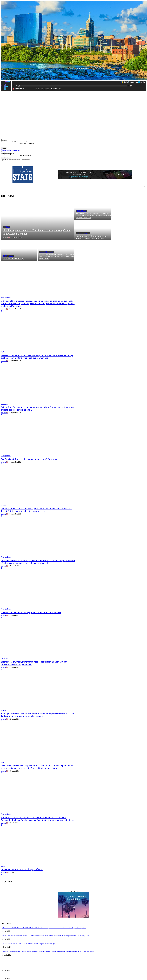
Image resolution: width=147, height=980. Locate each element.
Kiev (2, 762)
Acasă (3, 192)
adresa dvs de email (25, 156)
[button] (144, 186)
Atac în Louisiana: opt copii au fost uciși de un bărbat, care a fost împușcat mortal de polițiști (29, 944)
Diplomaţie (81, 211)
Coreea (7, 227)
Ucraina (3, 505)
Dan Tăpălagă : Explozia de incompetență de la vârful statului (29, 459)
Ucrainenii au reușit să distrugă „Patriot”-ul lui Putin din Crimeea (31, 612)
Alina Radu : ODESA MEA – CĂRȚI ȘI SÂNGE (22, 869)
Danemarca (5, 658)
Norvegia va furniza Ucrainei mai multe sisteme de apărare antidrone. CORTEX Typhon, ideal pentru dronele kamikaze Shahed (37, 715)
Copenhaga (4, 404)
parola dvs (22, 146)
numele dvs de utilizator (27, 144)
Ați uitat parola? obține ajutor (10, 150)
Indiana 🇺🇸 (4, 309)
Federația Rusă (83, 233)
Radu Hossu (8, 256)
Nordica (3, 710)
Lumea (3, 866)
